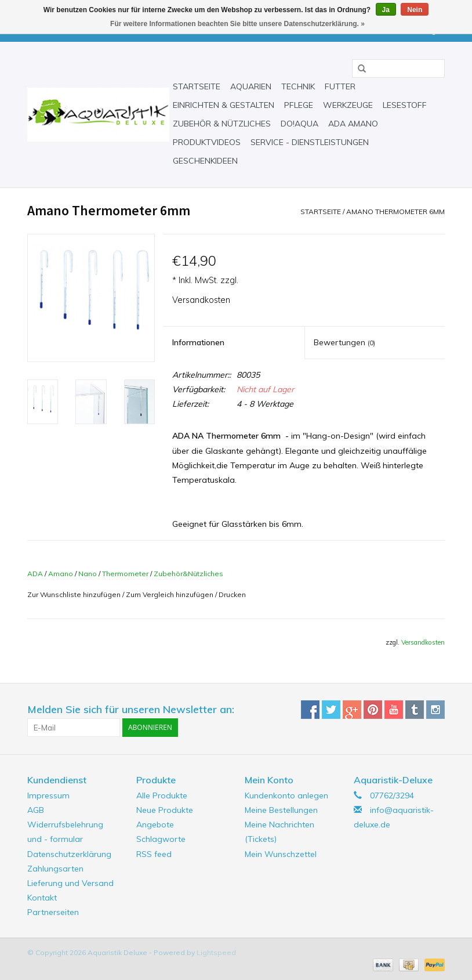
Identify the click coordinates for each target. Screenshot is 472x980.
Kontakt (42, 898)
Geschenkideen (205, 161)
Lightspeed (216, 952)
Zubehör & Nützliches (222, 124)
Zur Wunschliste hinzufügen (74, 594)
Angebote (155, 824)
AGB (36, 810)
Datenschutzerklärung (69, 854)
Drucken (232, 594)
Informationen (198, 342)
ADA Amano (353, 124)
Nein (415, 10)
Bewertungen (344, 342)
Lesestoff (405, 105)
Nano (88, 574)
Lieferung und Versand (70, 883)
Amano (61, 574)
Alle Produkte (162, 795)
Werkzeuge (348, 105)
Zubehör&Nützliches (188, 574)
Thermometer (125, 574)
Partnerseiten (53, 912)
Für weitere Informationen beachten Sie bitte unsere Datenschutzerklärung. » (237, 24)
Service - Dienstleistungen (310, 142)
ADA (35, 574)
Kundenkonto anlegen (286, 795)
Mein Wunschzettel (281, 854)
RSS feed (154, 854)
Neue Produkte (165, 810)
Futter (340, 86)
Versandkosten (201, 300)
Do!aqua (299, 124)
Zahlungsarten (55, 869)
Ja (386, 10)
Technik (298, 86)
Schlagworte (161, 839)
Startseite (197, 86)
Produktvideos (207, 142)
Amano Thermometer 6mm (395, 211)
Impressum (48, 795)
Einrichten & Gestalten (224, 105)
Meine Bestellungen (281, 810)
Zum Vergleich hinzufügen (170, 594)
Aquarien (251, 86)
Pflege (299, 105)
